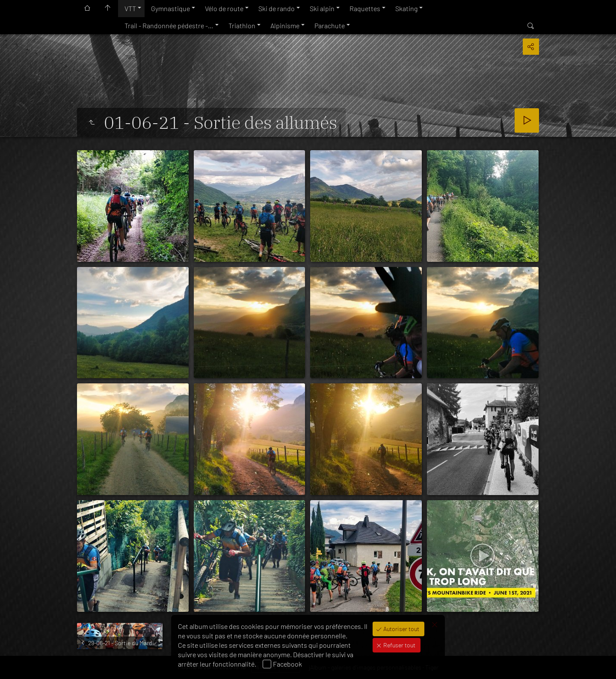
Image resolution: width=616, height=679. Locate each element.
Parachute (330, 25)
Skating (406, 8)
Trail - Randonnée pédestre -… (169, 25)
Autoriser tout (401, 629)
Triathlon (242, 25)
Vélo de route (224, 8)
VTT (130, 8)
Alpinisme (285, 25)
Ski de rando (277, 8)
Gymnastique (170, 8)
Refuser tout (399, 645)
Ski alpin (322, 8)
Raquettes (365, 8)
